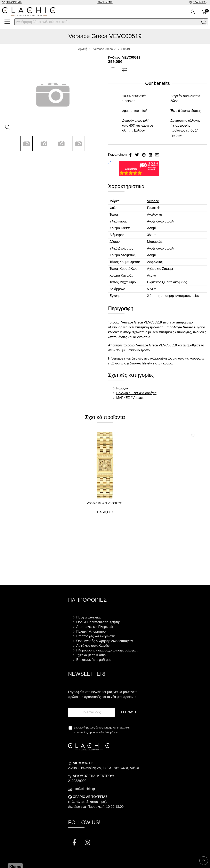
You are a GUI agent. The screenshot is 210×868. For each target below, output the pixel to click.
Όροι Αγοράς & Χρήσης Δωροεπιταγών (105, 641)
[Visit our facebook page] (75, 843)
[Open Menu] (7, 22)
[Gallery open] (8, 127)
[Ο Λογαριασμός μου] (193, 12)
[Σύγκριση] (125, 70)
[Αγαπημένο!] (114, 70)
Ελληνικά (199, 2)
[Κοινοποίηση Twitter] (137, 155)
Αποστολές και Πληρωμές (95, 627)
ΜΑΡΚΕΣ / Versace (130, 398)
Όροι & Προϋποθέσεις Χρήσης (98, 622)
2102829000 (77, 781)
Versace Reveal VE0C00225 (105, 503)
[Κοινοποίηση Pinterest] (144, 155)
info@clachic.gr (84, 789)
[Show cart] (204, 12)
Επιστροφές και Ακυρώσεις (96, 636)
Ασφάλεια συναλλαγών (93, 646)
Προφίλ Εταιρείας (89, 617)
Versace (153, 201)
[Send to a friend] (157, 155)
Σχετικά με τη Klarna (91, 655)
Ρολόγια (122, 388)
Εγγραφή (128, 712)
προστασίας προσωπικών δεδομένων (96, 732)
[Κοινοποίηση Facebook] (131, 155)
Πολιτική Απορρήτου (91, 631)
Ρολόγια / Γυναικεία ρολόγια (136, 393)
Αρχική (83, 49)
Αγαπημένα (105, 2)
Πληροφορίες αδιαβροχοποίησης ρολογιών (107, 650)
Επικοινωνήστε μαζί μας (94, 660)
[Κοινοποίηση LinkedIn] (151, 155)
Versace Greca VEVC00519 (112, 49)
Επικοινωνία (14, 2)
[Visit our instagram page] (87, 843)
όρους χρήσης (104, 728)
